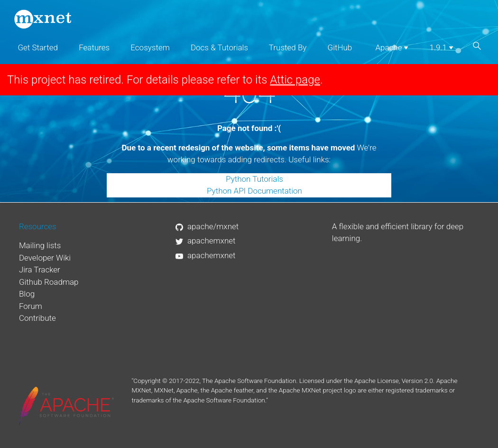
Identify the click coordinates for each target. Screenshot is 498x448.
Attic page (295, 80)
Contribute (37, 318)
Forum (31, 306)
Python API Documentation (254, 191)
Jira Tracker (40, 270)
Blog (27, 294)
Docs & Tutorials (219, 47)
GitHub (340, 47)
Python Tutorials (254, 179)
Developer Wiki (45, 258)
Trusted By (288, 47)
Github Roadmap (49, 282)
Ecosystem (150, 47)
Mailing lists (40, 245)
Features (94, 47)
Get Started (38, 47)
